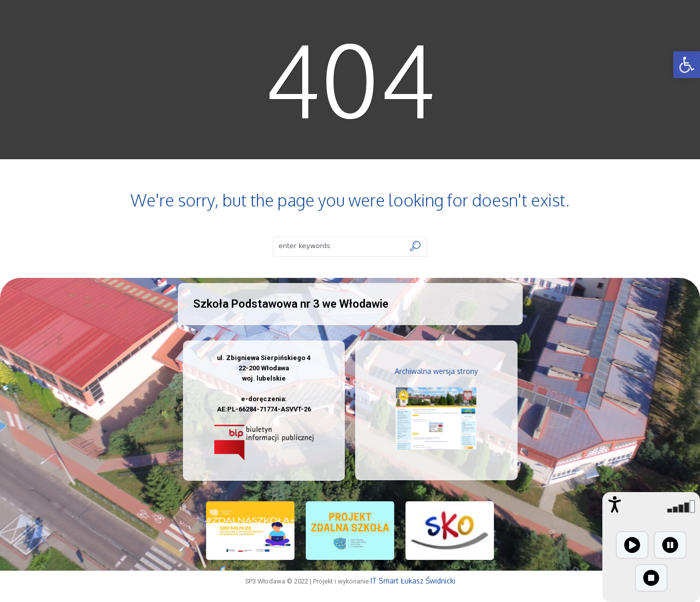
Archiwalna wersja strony (436, 371)
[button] (687, 65)
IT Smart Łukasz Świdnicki (413, 581)
